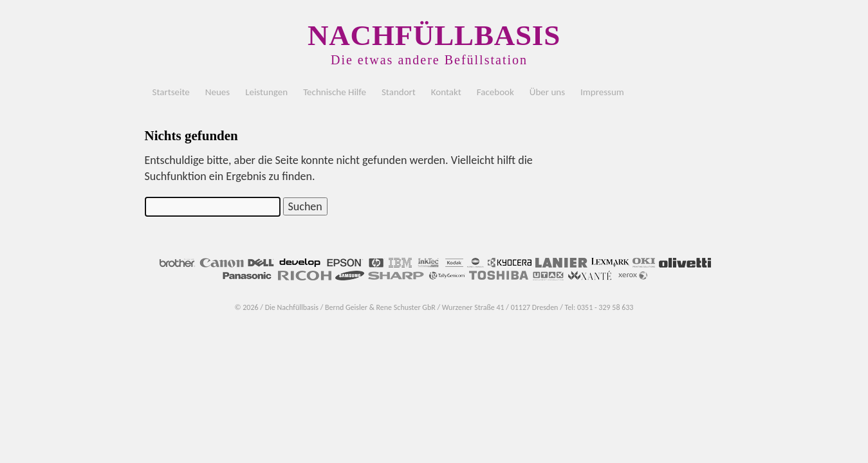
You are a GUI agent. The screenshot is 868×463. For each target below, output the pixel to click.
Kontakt (446, 92)
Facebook (495, 92)
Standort (399, 92)
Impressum (602, 92)
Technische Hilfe (335, 92)
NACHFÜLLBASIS (434, 35)
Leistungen (266, 92)
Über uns (547, 92)
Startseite (171, 92)
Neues (217, 92)
